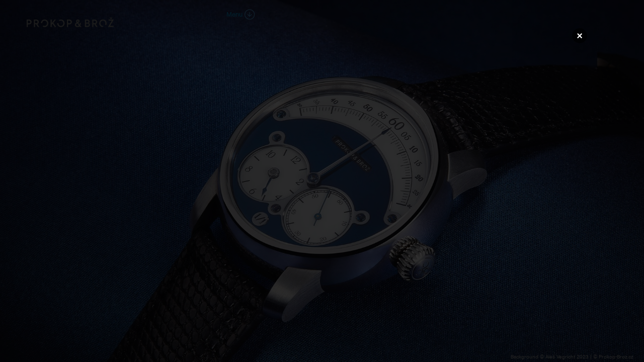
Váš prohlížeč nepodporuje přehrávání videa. (322, 180)
